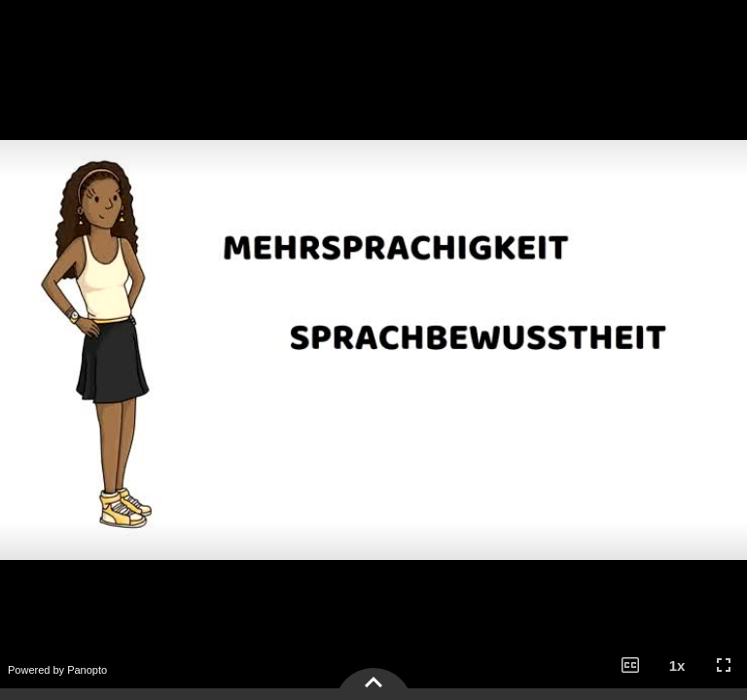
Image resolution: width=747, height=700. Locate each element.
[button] (630, 665)
